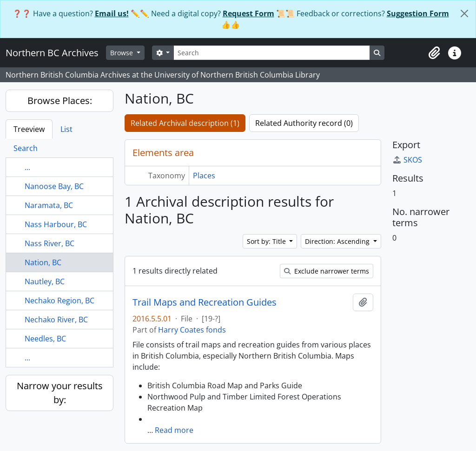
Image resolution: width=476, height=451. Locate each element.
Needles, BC (45, 339)
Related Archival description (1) (185, 123)
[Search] (271, 53)
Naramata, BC (49, 205)
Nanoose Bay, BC (54, 186)
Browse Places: (60, 101)
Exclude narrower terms (327, 271)
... (27, 167)
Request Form (248, 13)
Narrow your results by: (60, 393)
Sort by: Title (267, 241)
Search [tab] (26, 148)
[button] (434, 53)
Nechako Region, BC (59, 301)
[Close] (464, 13)
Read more (174, 430)
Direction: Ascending (338, 241)
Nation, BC (43, 262)
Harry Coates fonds (192, 330)
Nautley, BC (45, 281)
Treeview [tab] (29, 129)
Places (204, 176)
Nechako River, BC (56, 320)
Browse (122, 53)
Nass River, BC (50, 243)
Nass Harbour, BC (56, 224)
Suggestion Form (418, 13)
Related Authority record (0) (304, 123)
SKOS (407, 160)
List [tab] (66, 129)
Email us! (112, 13)
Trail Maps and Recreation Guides (205, 302)
